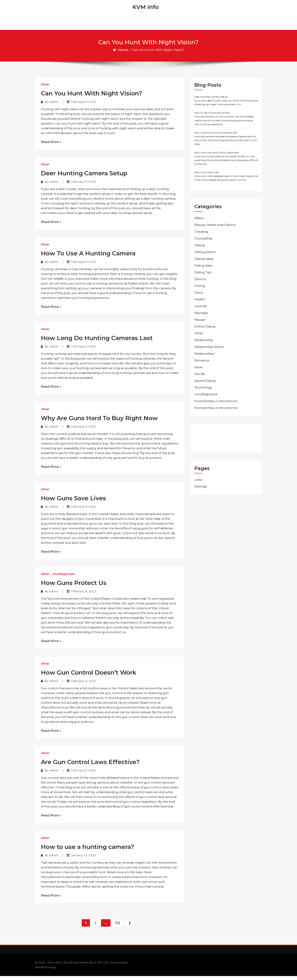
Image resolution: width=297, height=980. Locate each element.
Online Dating (205, 330)
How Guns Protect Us (74, 587)
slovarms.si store (158, 537)
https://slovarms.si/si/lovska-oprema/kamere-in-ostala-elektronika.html (94, 881)
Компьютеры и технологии (216, 405)
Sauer (199, 371)
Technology (203, 391)
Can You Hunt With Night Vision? (91, 97)
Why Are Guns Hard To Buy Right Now (99, 422)
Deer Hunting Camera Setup (84, 177)
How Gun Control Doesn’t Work (89, 676)
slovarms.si (62, 796)
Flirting (200, 290)
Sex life (200, 378)
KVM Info (146, 9)
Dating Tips (203, 276)
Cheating (201, 236)
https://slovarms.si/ (126, 457)
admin (54, 106)
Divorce (200, 283)
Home (123, 54)
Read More (50, 146)
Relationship (204, 344)
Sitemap (201, 490)
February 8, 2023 (84, 106)
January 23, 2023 (84, 859)
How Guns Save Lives (73, 502)
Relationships (204, 358)
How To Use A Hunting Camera (88, 257)
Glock (199, 297)
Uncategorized (63, 578)
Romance (202, 364)
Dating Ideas (204, 263)
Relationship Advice (209, 351)
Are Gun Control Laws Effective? (90, 766)
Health (200, 303)
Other (45, 88)
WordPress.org (45, 971)
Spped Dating (205, 385)
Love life (201, 310)
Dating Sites (203, 269)
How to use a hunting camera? (88, 851)
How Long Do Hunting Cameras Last (97, 342)
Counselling (203, 242)
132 (118, 927)
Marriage (201, 317)
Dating (199, 249)
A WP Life (101, 966)
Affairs (199, 222)
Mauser (200, 324)
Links (198, 484)
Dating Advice (205, 256)
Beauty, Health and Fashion (215, 229)
